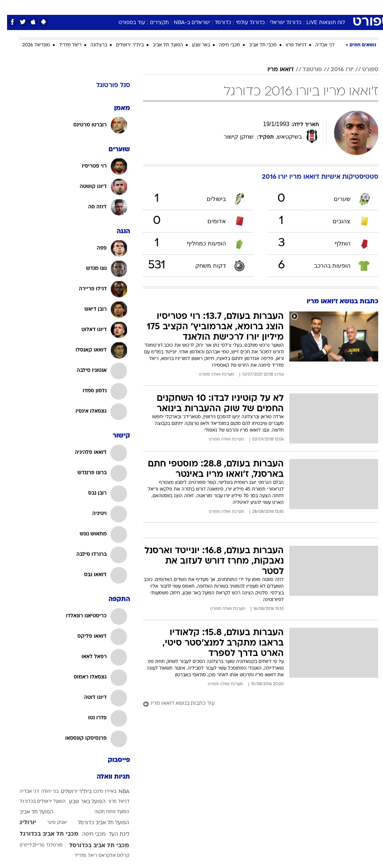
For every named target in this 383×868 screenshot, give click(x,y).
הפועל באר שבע (80, 802)
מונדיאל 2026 (29, 45)
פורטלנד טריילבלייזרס (34, 845)
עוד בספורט (125, 23)
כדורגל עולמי (243, 23)
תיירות (160, 7)
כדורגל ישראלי (279, 23)
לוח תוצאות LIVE (319, 23)
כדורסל (216, 23)
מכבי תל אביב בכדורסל (92, 846)
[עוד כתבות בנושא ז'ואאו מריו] (254, 704)
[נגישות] (10, 7)
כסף (223, 7)
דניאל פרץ (289, 45)
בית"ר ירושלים (123, 45)
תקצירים (152, 23)
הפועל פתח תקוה (105, 812)
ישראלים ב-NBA (185, 23)
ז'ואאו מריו (274, 70)
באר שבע (194, 45)
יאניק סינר (50, 823)
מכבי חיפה (222, 45)
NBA (117, 792)
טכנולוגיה (135, 7)
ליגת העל (112, 834)
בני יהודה (43, 792)
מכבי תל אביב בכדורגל (42, 834)
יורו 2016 (335, 70)
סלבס (243, 7)
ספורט (287, 7)
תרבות (264, 7)
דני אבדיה (318, 45)
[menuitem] (305, 7)
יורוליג (21, 823)
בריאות (184, 7)
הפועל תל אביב (161, 45)
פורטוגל (305, 70)
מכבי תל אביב (256, 45)
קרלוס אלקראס (107, 856)
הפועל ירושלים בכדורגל (36, 802)
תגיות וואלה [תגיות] (106, 777)
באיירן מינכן (98, 792)
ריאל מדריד (63, 45)
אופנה (110, 7)
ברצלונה (92, 45)
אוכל (205, 7)
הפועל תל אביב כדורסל (96, 823)
